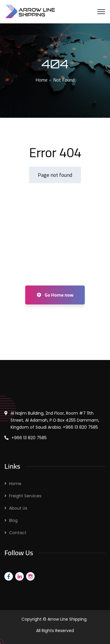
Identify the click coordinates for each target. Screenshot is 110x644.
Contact (18, 533)
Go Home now (55, 295)
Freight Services (25, 496)
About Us (18, 508)
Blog (13, 520)
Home (42, 80)
